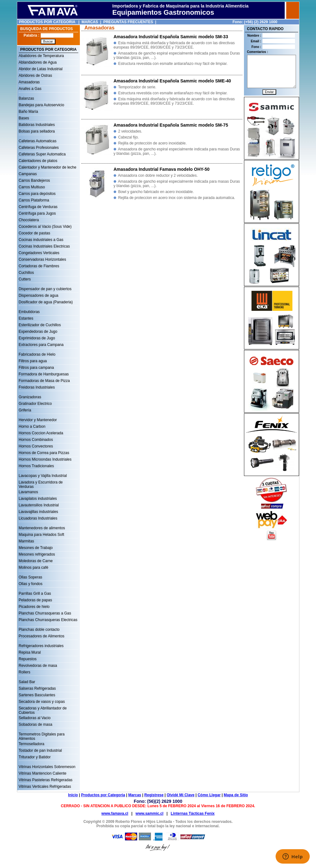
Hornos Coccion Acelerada (41, 433)
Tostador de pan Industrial (40, 750)
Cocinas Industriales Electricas (44, 246)
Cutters (25, 279)
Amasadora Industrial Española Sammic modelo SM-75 (171, 125)
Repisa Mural (30, 652)
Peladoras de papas (36, 600)
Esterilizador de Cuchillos (40, 325)
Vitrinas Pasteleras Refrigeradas (46, 780)
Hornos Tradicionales (36, 466)
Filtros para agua (33, 361)
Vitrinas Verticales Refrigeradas (45, 787)
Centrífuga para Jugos (37, 213)
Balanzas (26, 98)
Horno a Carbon (32, 426)
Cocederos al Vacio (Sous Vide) (45, 227)
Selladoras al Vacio (35, 718)
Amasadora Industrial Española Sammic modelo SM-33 (171, 37)
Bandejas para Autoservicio (41, 105)
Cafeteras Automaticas (38, 141)
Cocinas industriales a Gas (41, 240)
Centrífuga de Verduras (38, 207)
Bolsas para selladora (37, 131)
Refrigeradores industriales (41, 646)
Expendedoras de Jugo (38, 332)
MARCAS (90, 22)
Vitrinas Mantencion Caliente (43, 773)
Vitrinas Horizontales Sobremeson (47, 767)
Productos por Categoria (103, 795)
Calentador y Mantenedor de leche (48, 167)
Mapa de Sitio (236, 795)
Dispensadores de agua (39, 295)
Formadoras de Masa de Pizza (44, 381)
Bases (24, 118)
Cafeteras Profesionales (39, 148)
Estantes (26, 318)
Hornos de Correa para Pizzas (44, 453)
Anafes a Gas (30, 89)
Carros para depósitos (37, 194)
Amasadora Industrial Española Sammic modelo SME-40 (172, 81)
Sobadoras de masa (36, 724)
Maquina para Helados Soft (41, 535)
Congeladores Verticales (39, 253)
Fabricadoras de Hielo (37, 354)
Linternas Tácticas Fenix (193, 813)
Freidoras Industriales (37, 387)
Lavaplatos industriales (38, 499)
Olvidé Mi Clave (181, 795)
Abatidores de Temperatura (41, 56)
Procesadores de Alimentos (42, 636)
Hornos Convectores (36, 446)
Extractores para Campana (41, 345)
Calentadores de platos (38, 161)
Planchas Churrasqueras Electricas (48, 620)
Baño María (28, 112)
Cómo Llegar (209, 795)
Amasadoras (29, 82)
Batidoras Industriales (37, 125)
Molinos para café (34, 567)
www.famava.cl (115, 813)
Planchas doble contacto (39, 630)
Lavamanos (28, 492)
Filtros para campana (36, 368)
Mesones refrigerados (37, 554)
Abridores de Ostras (36, 76)
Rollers (25, 672)
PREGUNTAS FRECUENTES (128, 22)
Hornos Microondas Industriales (45, 459)
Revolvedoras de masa (38, 666)
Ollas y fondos (31, 584)
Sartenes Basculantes (37, 695)
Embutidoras (29, 312)
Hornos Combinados (36, 440)
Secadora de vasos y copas (42, 702)
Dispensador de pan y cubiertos (45, 289)
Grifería (25, 410)
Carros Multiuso (32, 187)
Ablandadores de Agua (38, 62)
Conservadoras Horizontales (42, 259)
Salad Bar (27, 682)
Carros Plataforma (34, 200)
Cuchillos (26, 273)
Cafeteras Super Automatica (42, 154)
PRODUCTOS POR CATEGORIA (47, 22)
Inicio (73, 795)
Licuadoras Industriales (38, 518)
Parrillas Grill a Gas (35, 593)
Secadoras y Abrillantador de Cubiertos (43, 709)
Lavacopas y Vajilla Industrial (43, 476)
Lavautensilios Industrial (39, 505)
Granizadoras (30, 397)
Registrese (154, 795)
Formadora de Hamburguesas (44, 374)
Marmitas (26, 541)
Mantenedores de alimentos (42, 528)
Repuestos (28, 659)
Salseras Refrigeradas (37, 688)
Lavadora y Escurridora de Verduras (41, 483)
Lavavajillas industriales (39, 512)
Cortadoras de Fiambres (39, 266)
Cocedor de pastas (35, 233)
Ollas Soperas (31, 577)
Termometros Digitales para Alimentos (42, 735)
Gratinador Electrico (35, 404)
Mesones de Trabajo (36, 548)
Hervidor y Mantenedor (38, 420)
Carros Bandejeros (34, 180)
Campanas (28, 174)
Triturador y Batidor (35, 757)
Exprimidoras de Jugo (37, 338)
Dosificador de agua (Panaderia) (46, 302)
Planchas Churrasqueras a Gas (45, 613)
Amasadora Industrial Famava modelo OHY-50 (162, 169)
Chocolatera (29, 220)
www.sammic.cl (150, 813)
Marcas (135, 795)
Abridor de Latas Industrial (41, 69)
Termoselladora (32, 744)
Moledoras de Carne (36, 561)
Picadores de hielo (34, 607)
